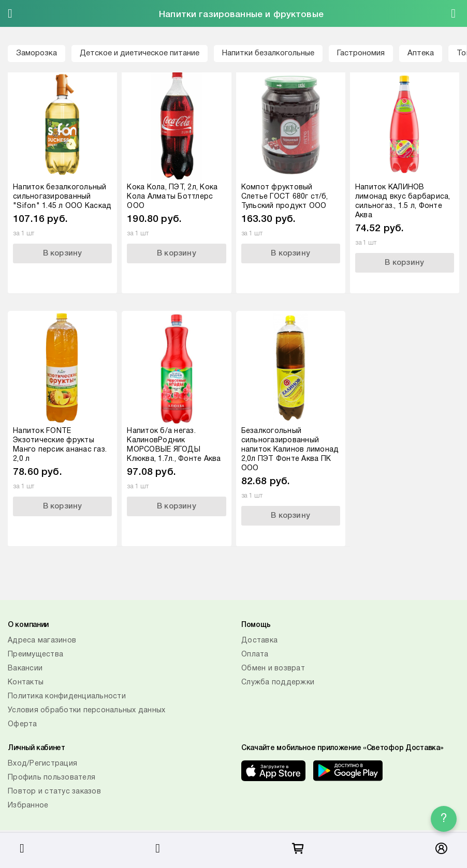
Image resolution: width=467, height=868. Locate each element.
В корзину (63, 253)
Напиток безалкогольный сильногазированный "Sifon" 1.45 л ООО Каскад (62, 197)
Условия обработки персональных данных (86, 710)
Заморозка (37, 53)
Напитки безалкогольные (268, 53)
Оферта (23, 724)
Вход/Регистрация (42, 764)
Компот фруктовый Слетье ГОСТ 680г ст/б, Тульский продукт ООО (285, 197)
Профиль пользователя (52, 778)
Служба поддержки (278, 683)
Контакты (26, 683)
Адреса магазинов (42, 641)
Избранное (28, 806)
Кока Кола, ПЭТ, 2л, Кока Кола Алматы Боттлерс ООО (172, 197)
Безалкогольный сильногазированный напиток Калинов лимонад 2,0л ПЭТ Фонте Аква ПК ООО (290, 450)
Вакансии (25, 669)
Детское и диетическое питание (140, 53)
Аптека (421, 53)
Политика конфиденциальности (67, 697)
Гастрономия (361, 53)
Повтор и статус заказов (54, 792)
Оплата (255, 655)
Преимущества (35, 655)
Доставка (259, 641)
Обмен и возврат (273, 669)
